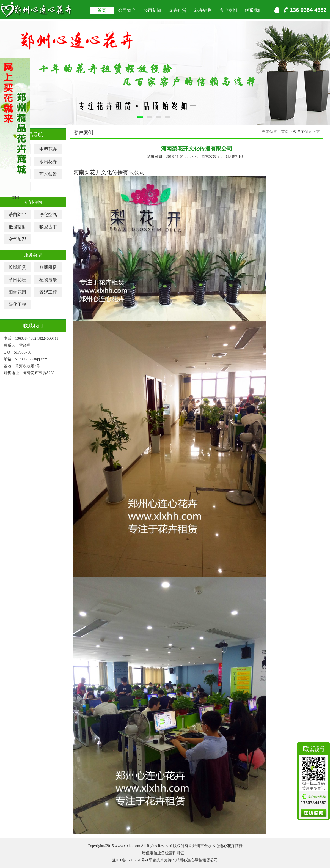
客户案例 (228, 10)
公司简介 (127, 10)
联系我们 (254, 10)
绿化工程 (17, 304)
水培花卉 (48, 162)
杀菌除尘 (17, 214)
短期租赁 (48, 267)
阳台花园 (17, 292)
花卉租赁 (178, 10)
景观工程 (48, 292)
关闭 (15, 198)
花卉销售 (203, 10)
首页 (102, 10)
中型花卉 (48, 149)
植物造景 (48, 280)
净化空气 (48, 214)
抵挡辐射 (17, 227)
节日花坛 (17, 280)
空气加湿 (17, 239)
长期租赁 (17, 267)
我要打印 (235, 157)
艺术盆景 (48, 174)
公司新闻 (152, 10)
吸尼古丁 (48, 227)
